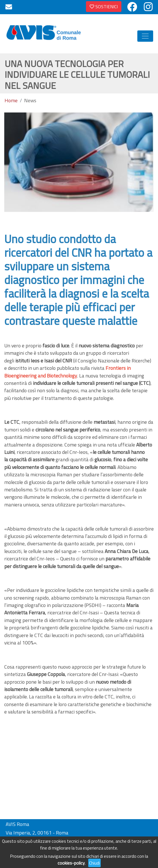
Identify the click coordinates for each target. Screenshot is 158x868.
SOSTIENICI (104, 7)
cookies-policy (71, 863)
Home (11, 101)
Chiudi (94, 863)
